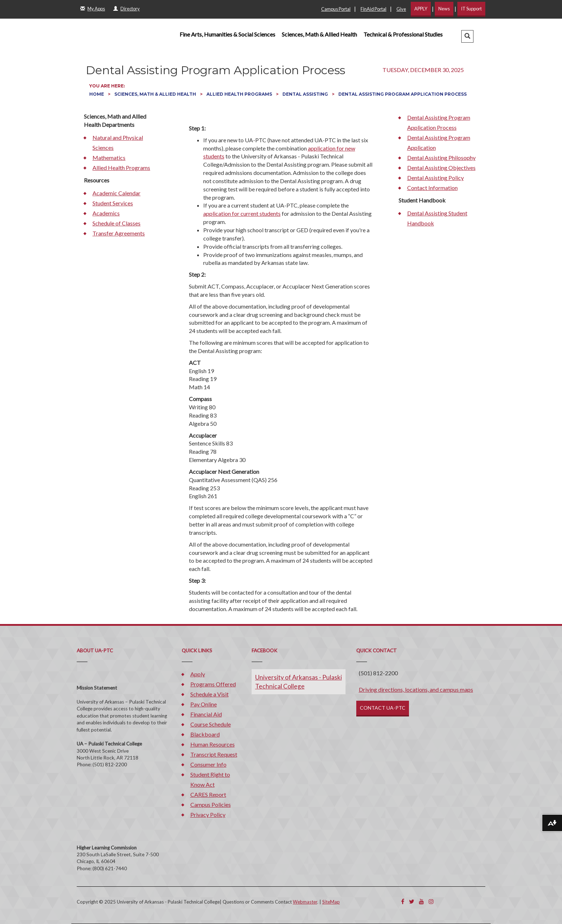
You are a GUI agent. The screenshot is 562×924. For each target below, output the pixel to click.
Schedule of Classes (116, 223)
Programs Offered (213, 684)
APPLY (421, 9)
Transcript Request (214, 754)
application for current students (242, 213)
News (444, 9)
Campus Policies (211, 804)
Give (401, 9)
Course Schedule (211, 724)
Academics (106, 213)
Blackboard (205, 734)
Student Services (113, 203)
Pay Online (204, 704)
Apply (198, 674)
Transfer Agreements (119, 233)
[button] (467, 36)
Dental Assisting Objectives (441, 168)
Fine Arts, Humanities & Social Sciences (227, 34)
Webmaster (305, 902)
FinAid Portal (373, 9)
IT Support (471, 9)
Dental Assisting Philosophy (441, 158)
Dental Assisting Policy (435, 178)
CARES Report (208, 794)
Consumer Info (208, 764)
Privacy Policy (208, 815)
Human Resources (213, 744)
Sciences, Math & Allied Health (319, 34)
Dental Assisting (306, 94)
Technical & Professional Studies (403, 34)
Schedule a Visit (209, 694)
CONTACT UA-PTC (383, 708)
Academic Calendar (116, 193)
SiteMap (331, 902)
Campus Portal (336, 9)
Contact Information (432, 188)
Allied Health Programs (240, 94)
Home (97, 94)
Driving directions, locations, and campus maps (416, 689)
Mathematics (109, 158)
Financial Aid (206, 714)
